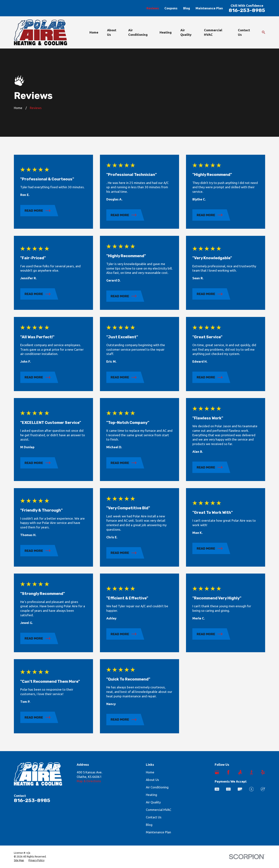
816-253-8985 (247, 10)
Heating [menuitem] (166, 32)
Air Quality (153, 802)
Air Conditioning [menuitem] (138, 32)
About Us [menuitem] (112, 32)
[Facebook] (228, 772)
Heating (151, 795)
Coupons (171, 8)
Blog (187, 8)
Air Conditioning (157, 787)
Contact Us (154, 817)
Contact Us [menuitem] (244, 32)
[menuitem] (19, 861)
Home (150, 772)
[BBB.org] (251, 772)
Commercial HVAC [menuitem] (213, 32)
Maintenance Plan (209, 8)
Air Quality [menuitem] (186, 32)
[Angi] (240, 772)
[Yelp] (263, 772)
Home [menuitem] (94, 32)
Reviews (153, 8)
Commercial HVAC (159, 810)
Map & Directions (89, 781)
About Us (152, 780)
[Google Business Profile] (217, 772)
